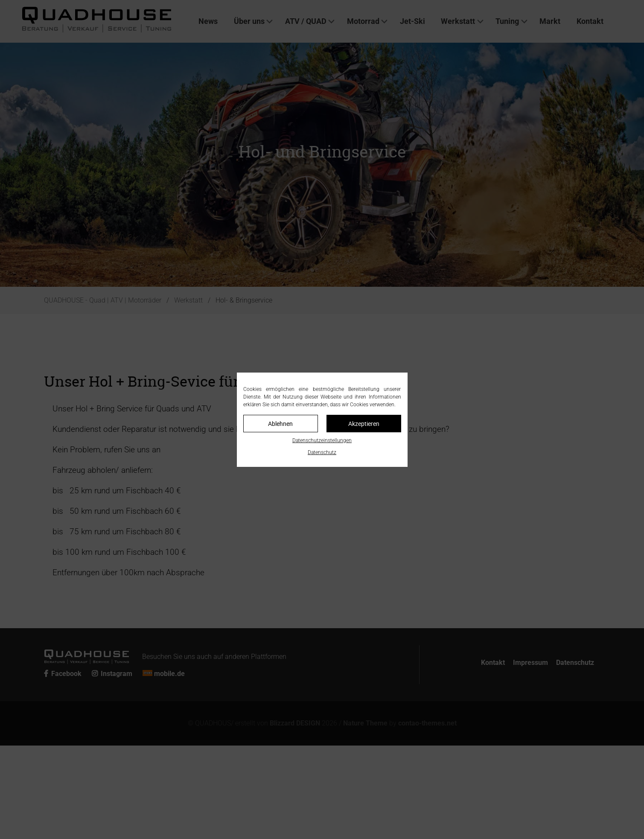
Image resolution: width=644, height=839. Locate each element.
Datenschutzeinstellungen (322, 440)
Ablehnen (280, 424)
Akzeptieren (364, 424)
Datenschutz (322, 452)
